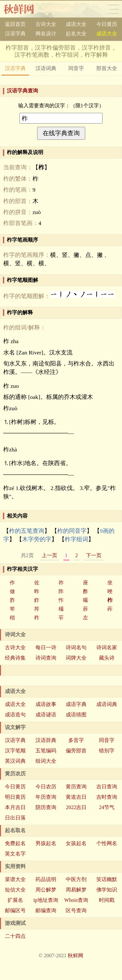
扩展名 (15, 900)
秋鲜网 (24, 9)
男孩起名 (46, 843)
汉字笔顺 (15, 751)
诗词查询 (46, 658)
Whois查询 (76, 900)
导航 (114, 9)
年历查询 (46, 797)
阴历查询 (46, 807)
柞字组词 (76, 539)
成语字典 (76, 704)
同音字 (76, 68)
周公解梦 (46, 890)
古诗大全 (46, 24)
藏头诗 (107, 658)
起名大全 (76, 34)
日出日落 (15, 818)
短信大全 (15, 890)
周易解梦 (76, 890)
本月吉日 (15, 807)
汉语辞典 (46, 740)
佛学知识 (107, 890)
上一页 (49, 555)
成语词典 (107, 704)
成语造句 (15, 715)
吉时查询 (107, 797)
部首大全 (107, 68)
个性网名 (107, 843)
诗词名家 (107, 647)
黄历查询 (76, 787)
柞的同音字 (72, 531)
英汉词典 (15, 761)
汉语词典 (46, 68)
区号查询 (76, 910)
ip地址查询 (46, 900)
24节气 (107, 807)
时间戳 (107, 900)
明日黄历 (15, 797)
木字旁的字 (37, 539)
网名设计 (46, 34)
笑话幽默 (107, 879)
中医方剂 (76, 879)
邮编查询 (46, 910)
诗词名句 (76, 647)
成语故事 (46, 704)
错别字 (107, 751)
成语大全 (76, 24)
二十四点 (15, 936)
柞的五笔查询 (27, 531)
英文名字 (15, 854)
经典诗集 (15, 658)
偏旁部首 (76, 751)
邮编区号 (15, 910)
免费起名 (15, 843)
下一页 (94, 555)
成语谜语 (46, 715)
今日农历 (46, 787)
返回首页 (15, 24)
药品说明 (46, 879)
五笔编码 (46, 751)
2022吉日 (76, 807)
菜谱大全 (15, 879)
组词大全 (46, 761)
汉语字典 (15, 34)
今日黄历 (107, 24)
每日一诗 (46, 647)
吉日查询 (107, 787)
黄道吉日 (76, 797)
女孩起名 (76, 843)
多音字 (76, 740)
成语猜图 (76, 715)
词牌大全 (76, 658)
